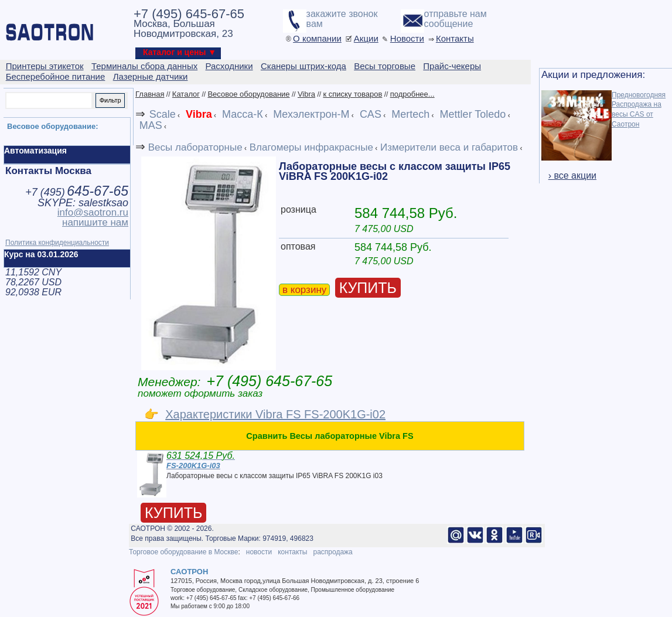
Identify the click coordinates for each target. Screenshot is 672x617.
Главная (150, 94)
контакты (292, 552)
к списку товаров (352, 94)
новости (259, 552)
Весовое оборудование (248, 94)
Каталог (186, 94)
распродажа (332, 552)
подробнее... (412, 94)
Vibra (306, 94)
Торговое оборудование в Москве (183, 552)
